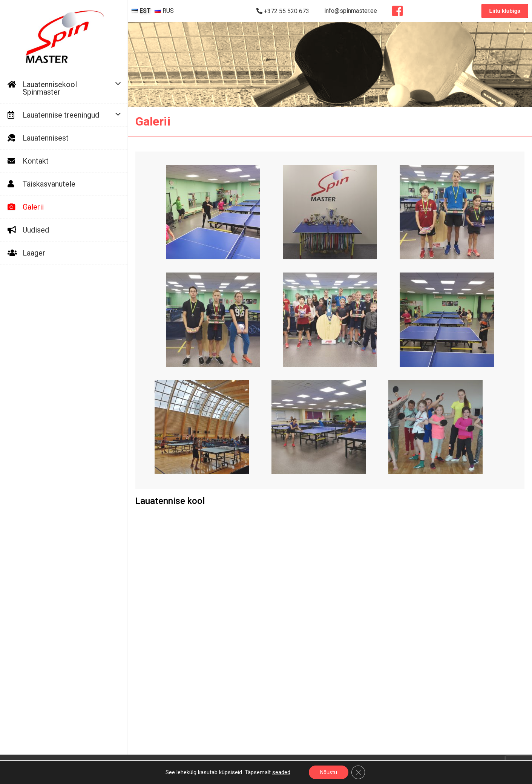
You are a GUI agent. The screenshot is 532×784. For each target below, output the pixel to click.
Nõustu (329, 772)
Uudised (36, 230)
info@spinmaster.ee (351, 11)
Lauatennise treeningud (61, 115)
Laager (34, 253)
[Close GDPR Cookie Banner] (358, 772)
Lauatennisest (46, 138)
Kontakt (36, 161)
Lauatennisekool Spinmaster (50, 88)
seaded (281, 772)
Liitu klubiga (505, 11)
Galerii (33, 207)
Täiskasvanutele (49, 184)
